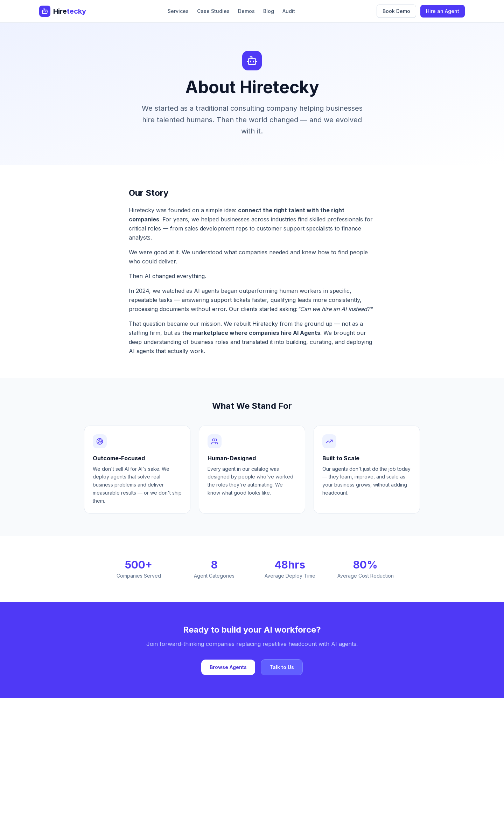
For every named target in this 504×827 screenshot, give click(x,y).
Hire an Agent (443, 11)
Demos (246, 11)
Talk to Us (282, 667)
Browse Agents (228, 667)
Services (178, 11)
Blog (269, 11)
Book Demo (396, 11)
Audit (289, 11)
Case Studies (213, 11)
